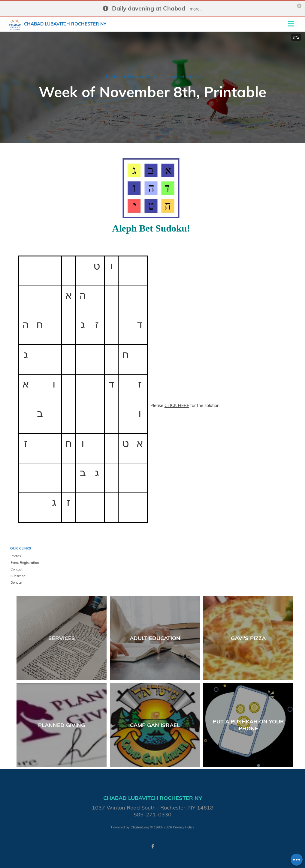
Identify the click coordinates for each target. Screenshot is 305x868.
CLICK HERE (177, 406)
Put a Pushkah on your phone (248, 725)
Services (62, 638)
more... (196, 9)
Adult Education (155, 638)
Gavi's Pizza (248, 638)
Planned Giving (62, 725)
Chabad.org (140, 827)
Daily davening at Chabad (149, 8)
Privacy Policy (184, 827)
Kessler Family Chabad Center (133, 76)
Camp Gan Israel (155, 725)
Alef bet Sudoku (185, 76)
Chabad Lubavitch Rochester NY (65, 24)
